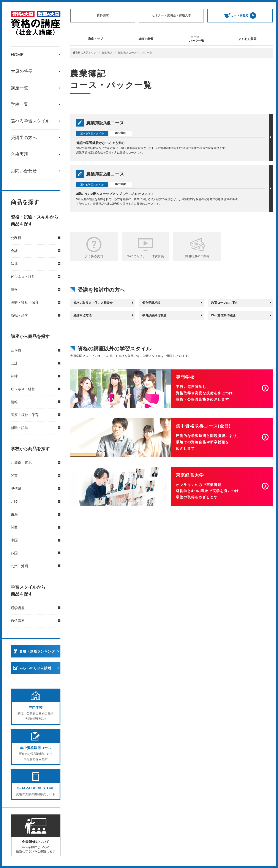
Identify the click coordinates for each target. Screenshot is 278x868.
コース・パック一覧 (197, 39)
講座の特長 (146, 39)
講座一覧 (19, 88)
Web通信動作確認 (223, 315)
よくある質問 (247, 39)
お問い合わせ (24, 171)
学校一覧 (19, 105)
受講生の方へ (24, 138)
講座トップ (95, 39)
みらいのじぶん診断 (36, 668)
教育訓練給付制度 (154, 315)
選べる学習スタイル (30, 121)
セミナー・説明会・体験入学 (171, 15)
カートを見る (240, 16)
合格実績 (19, 155)
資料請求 (103, 15)
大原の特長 (22, 71)
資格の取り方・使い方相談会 (93, 303)
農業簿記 (107, 53)
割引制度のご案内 (197, 256)
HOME (17, 55)
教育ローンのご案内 (225, 303)
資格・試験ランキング (37, 652)
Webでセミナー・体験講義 (146, 256)
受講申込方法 (82, 315)
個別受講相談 (151, 303)
